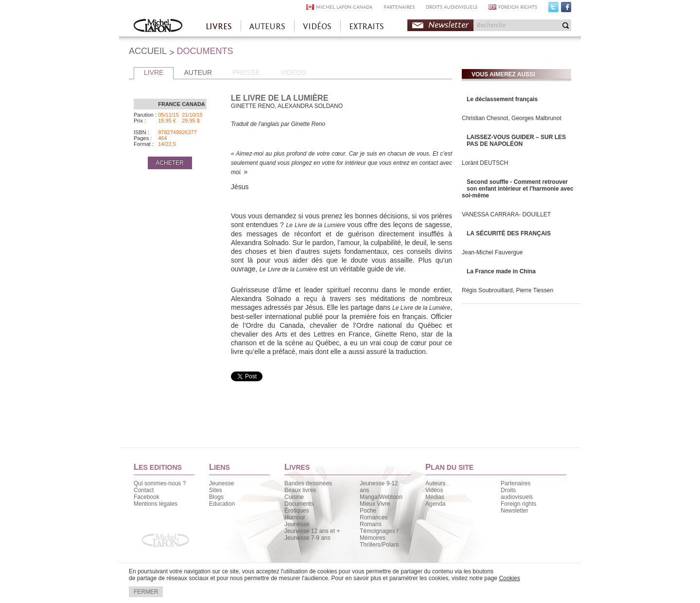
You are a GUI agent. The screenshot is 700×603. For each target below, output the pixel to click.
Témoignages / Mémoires (379, 534)
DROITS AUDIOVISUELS (452, 7)
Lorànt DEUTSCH (485, 163)
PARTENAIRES (399, 7)
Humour (295, 517)
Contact (144, 490)
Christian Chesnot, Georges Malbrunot (512, 118)
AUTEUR (198, 72)
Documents (299, 504)
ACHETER (169, 163)
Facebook (566, 9)
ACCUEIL (148, 51)
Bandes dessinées (308, 483)
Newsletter (448, 25)
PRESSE (246, 72)
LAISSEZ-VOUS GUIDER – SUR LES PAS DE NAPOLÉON (516, 141)
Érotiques (297, 511)
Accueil (158, 27)
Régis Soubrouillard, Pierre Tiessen (507, 290)
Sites (216, 490)
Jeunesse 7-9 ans (307, 538)
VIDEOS (293, 72)
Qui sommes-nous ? (160, 483)
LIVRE (154, 72)
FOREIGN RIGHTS (518, 7)
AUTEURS (267, 27)
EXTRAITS (367, 27)
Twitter (553, 9)
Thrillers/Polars (379, 545)
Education (222, 504)
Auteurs (435, 483)
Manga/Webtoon (381, 497)
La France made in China (501, 271)
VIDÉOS (317, 27)
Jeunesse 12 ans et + (312, 531)
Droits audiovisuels (517, 494)
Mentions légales (156, 504)
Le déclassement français (502, 99)
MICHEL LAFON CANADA (344, 7)
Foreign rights (518, 504)
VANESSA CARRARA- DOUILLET (506, 214)
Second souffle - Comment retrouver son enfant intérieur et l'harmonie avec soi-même (518, 189)
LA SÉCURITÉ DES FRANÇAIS (509, 233)
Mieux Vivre (375, 504)
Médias (435, 497)
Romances (374, 517)
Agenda (435, 504)
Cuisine (294, 497)
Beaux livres (300, 490)
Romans (371, 524)
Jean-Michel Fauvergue (492, 252)
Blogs (216, 497)
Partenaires (516, 483)
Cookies (509, 578)
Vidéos (434, 490)
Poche (368, 511)
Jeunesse (221, 483)
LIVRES (219, 27)
